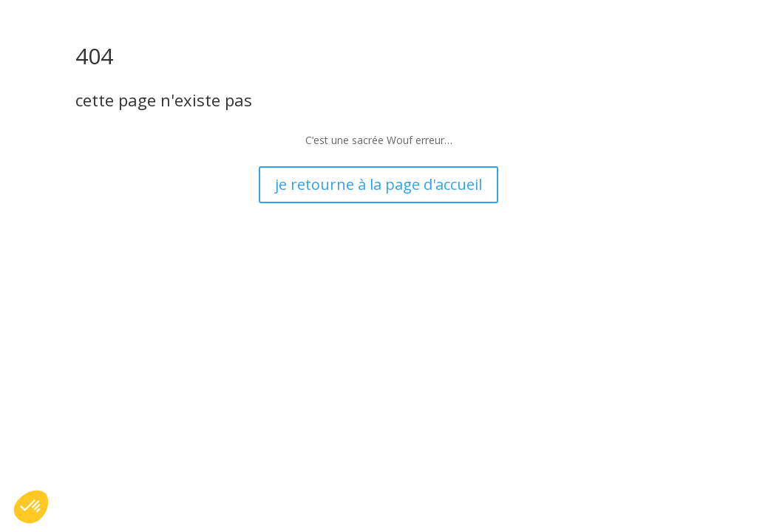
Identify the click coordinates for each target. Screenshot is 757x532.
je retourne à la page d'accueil (378, 184)
